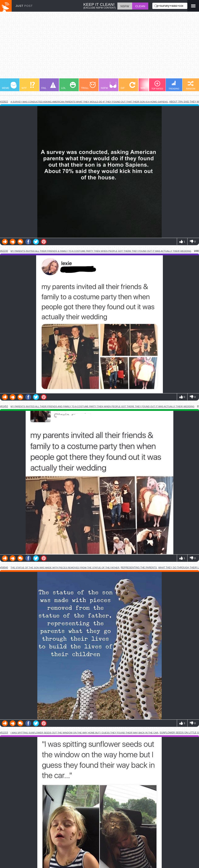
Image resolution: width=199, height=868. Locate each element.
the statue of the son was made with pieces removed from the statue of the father (65, 567)
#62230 (4, 251)
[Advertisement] (99, 47)
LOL (69, 86)
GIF (128, 86)
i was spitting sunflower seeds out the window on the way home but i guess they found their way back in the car (84, 733)
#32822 (4, 102)
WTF (28, 86)
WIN (148, 86)
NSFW (109, 86)
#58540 (4, 568)
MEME (9, 86)
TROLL (88, 86)
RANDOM (191, 85)
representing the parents (139, 568)
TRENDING (174, 85)
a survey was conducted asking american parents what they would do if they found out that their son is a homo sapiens (89, 102)
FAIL (49, 86)
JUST (24, 6)
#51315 (4, 733)
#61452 (4, 406)
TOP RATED (157, 85)
